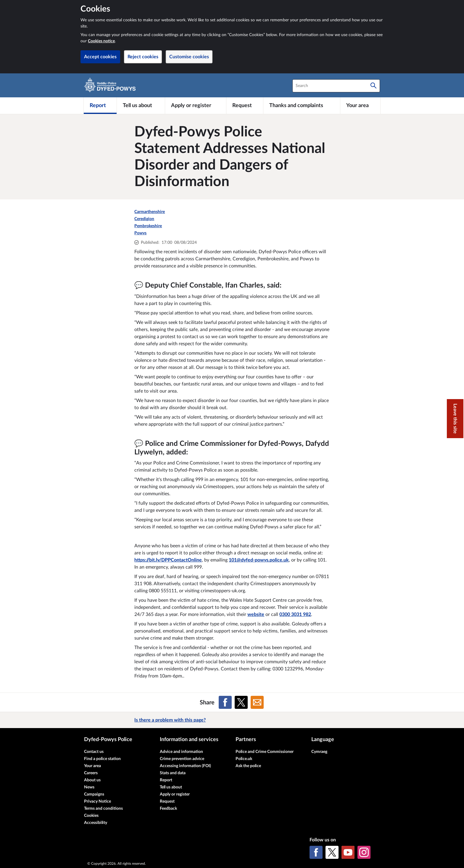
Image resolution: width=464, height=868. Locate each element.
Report (166, 780)
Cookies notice (101, 41)
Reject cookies (143, 57)
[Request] (245, 106)
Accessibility (96, 823)
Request (167, 801)
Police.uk (244, 759)
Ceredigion (144, 219)
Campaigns (94, 794)
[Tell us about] (141, 106)
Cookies (91, 816)
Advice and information (181, 752)
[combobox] (336, 86)
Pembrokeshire (148, 226)
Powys (140, 233)
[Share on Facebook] (225, 702)
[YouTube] (348, 852)
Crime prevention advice (182, 759)
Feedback (168, 809)
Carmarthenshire (150, 212)
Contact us (94, 752)
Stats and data (173, 773)
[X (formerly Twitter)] (332, 852)
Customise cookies (189, 57)
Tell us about (171, 787)
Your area (92, 766)
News (89, 787)
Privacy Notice (98, 801)
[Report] (100, 106)
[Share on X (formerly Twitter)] (241, 702)
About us (92, 780)
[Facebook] (316, 852)
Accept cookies (100, 57)
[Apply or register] (195, 106)
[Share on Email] (257, 702)
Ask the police (248, 766)
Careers (91, 773)
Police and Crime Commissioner (265, 752)
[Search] (373, 86)
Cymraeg (319, 752)
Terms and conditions (103, 809)
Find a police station (102, 759)
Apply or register (175, 794)
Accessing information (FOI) (185, 766)
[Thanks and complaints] (302, 106)
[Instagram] (364, 852)
